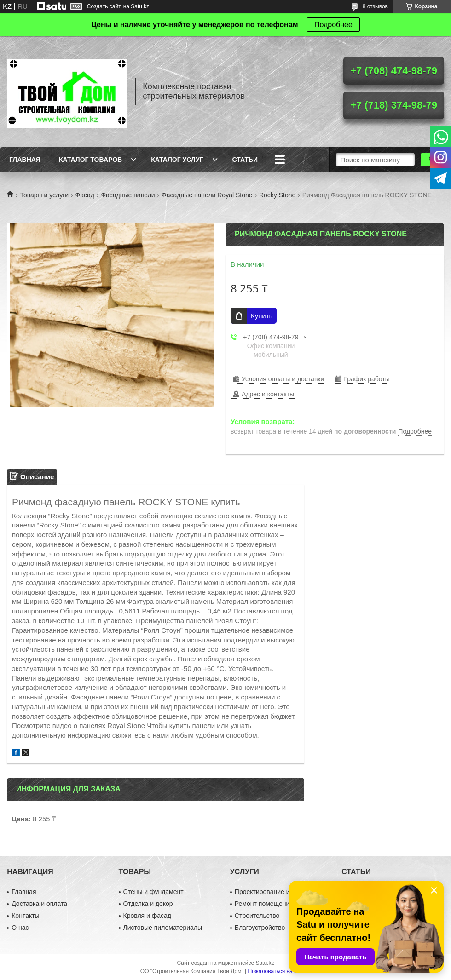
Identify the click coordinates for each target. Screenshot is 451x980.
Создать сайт (104, 6)
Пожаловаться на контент (281, 971)
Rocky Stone (277, 195)
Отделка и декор (148, 904)
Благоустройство (260, 928)
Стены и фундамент (153, 892)
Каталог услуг (177, 160)
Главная (25, 160)
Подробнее (333, 25)
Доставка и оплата (39, 904)
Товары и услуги (44, 195)
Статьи (245, 160)
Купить (262, 316)
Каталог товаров (90, 160)
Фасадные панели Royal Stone (207, 195)
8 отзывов (375, 6)
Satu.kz (265, 963)
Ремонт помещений (264, 904)
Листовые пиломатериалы (163, 928)
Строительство (257, 916)
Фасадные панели (128, 195)
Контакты (25, 916)
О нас (20, 928)
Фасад (85, 195)
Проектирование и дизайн (274, 892)
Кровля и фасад (147, 916)
